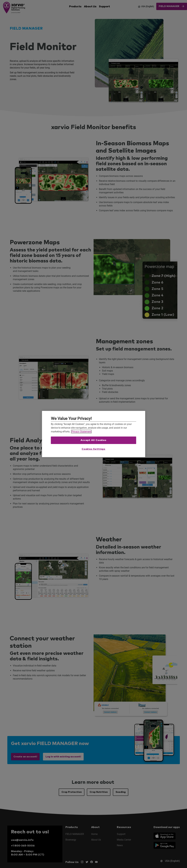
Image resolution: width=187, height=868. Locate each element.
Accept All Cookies (93, 440)
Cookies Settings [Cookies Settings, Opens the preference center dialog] (93, 449)
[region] (93, 434)
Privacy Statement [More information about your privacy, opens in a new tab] (81, 432)
